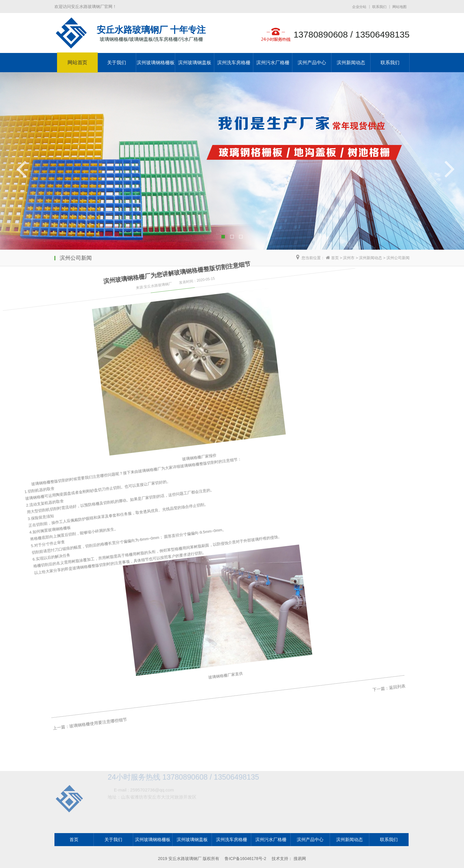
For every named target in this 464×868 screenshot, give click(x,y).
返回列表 (368, 591)
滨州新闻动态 (351, 63)
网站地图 (399, 7)
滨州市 (349, 258)
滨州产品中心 (312, 63)
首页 (335, 258)
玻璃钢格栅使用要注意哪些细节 (91, 711)
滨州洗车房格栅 (234, 63)
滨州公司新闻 (398, 258)
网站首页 (77, 63)
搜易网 (300, 859)
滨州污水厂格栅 (273, 63)
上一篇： (57, 726)
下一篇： (352, 598)
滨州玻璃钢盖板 (195, 63)
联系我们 (379, 7)
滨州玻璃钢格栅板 (156, 63)
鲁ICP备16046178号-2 (245, 859)
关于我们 (117, 63)
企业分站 (359, 7)
